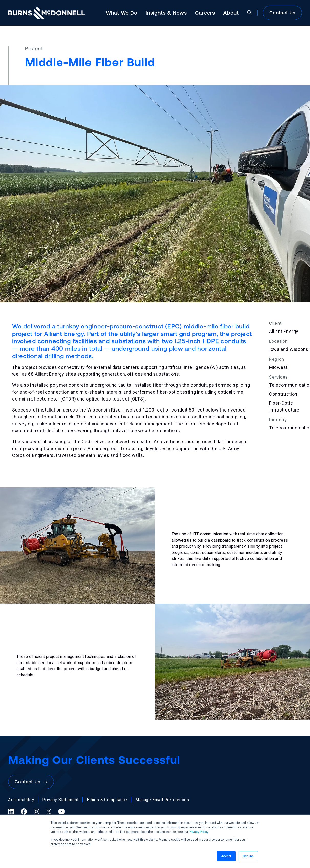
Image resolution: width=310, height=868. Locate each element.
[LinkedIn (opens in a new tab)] (11, 812)
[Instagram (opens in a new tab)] (36, 812)
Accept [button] (226, 856)
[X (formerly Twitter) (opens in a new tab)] (49, 812)
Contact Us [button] (31, 782)
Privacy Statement (60, 800)
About (231, 13)
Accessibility (21, 800)
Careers (205, 13)
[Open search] (250, 13)
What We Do (122, 13)
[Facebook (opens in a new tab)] (24, 812)
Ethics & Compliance (107, 800)
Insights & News (166, 13)
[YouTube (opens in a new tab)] (61, 812)
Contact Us (282, 13)
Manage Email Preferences (162, 800)
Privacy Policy (199, 832)
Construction (283, 394)
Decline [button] (248, 856)
